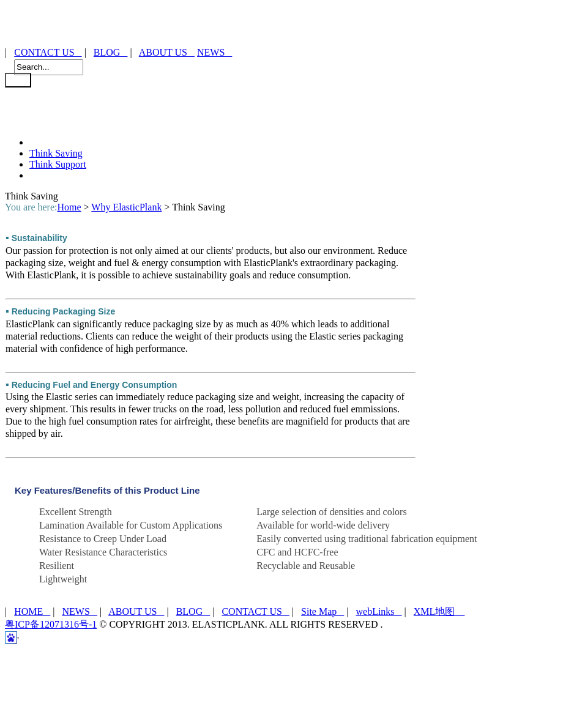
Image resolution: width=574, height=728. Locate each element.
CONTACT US (48, 52)
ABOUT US (167, 52)
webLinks (378, 611)
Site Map (322, 611)
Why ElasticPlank (126, 207)
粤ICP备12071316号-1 (51, 624)
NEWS (214, 52)
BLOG (111, 52)
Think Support (58, 164)
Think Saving (56, 153)
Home (69, 207)
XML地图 (439, 611)
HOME (32, 611)
